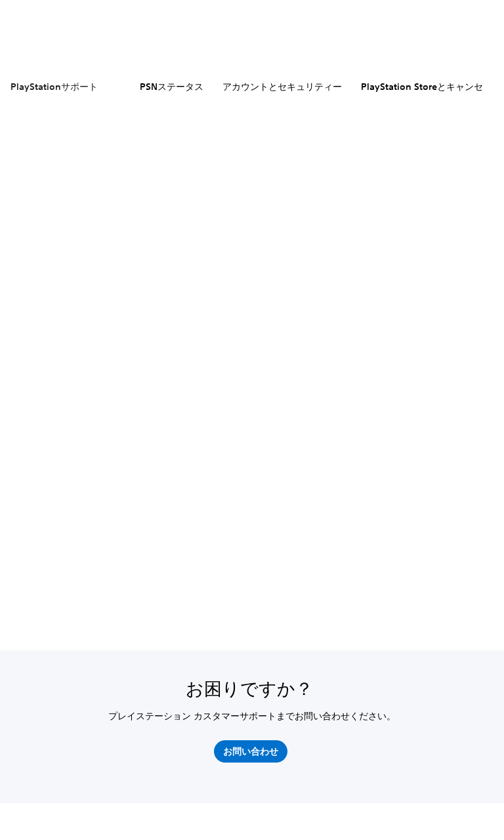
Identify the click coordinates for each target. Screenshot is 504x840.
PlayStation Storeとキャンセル (427, 87)
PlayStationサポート (54, 87)
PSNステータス (172, 87)
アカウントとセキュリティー (282, 87)
